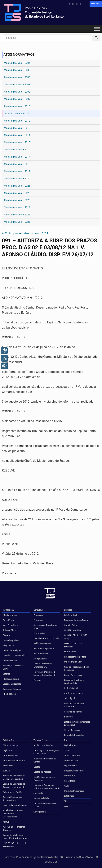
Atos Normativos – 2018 (17, 164)
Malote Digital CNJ (73, 662)
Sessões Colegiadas (12, 684)
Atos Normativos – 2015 (17, 142)
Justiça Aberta (40, 659)
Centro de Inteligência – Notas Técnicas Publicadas (15, 837)
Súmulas (7, 771)
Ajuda (67, 786)
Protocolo (38, 620)
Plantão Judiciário (11, 679)
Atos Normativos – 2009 (17, 99)
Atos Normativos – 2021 (17, 186)
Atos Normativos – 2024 (17, 207)
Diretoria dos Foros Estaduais (73, 645)
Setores (6, 674)
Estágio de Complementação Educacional (77, 723)
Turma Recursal (71, 760)
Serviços (68, 610)
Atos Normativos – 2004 (17, 63)
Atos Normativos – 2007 (17, 84)
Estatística (69, 796)
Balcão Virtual (70, 615)
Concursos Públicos (12, 689)
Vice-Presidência (11, 625)
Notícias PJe (70, 776)
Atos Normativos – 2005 (17, 70)
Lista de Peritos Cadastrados (47, 638)
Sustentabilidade (41, 798)
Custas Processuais (73, 675)
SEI (66, 801)
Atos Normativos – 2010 (17, 106)
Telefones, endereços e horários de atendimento (45, 673)
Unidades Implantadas (74, 791)
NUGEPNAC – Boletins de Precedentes (15, 845)
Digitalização (70, 745)
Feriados (37, 680)
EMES (67, 806)
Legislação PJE (71, 765)
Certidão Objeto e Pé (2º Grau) (75, 637)
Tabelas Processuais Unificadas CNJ (43, 665)
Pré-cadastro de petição (75, 657)
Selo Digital (69, 698)
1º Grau (68, 750)
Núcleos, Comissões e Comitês (13, 667)
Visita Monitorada (72, 730)
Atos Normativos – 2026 (17, 222)
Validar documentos (42, 643)
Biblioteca (69, 717)
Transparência (40, 740)
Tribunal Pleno (10, 630)
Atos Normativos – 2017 (17, 157)
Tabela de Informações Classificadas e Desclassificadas (13, 813)
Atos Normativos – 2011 (18, 113)
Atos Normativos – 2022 (17, 193)
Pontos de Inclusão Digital (76, 620)
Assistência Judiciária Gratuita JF (74, 705)
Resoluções (8, 765)
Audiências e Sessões (43, 745)
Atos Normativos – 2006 (17, 77)
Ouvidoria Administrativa (14, 655)
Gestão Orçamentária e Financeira (44, 779)
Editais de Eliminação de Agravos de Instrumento (14, 785)
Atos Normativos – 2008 (17, 92)
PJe (66, 740)
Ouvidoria (38, 793)
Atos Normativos (11, 755)
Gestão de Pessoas (42, 772)
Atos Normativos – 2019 (17, 171)
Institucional (9, 610)
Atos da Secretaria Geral (14, 760)
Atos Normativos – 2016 (17, 150)
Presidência (8, 620)
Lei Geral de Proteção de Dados (45, 805)
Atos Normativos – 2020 (17, 179)
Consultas (38, 610)
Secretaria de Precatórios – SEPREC (46, 627)
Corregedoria (40, 812)
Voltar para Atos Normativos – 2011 (27, 233)
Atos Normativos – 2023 (17, 200)
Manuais (7, 822)
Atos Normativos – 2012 (17, 121)
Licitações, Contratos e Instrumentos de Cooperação (47, 787)
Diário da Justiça (10, 745)
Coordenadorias (10, 660)
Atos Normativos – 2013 (17, 128)
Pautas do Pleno (41, 653)
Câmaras (7, 635)
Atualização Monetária (74, 693)
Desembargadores (11, 640)
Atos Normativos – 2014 (17, 135)
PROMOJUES (9, 694)
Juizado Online (71, 625)
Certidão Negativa (72, 630)
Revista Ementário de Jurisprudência (13, 799)
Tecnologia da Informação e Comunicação (46, 752)
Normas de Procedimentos (15, 805)
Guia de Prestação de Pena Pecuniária (76, 668)
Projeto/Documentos (74, 771)
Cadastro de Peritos (73, 712)
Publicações (8, 740)
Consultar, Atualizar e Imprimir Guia (74, 682)
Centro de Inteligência (13, 650)
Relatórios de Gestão (13, 792)
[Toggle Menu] (97, 29)
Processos (38, 615)
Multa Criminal (71, 688)
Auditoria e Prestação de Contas (45, 760)
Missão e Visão (10, 615)
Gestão (37, 767)
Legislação (8, 750)
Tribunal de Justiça (73, 755)
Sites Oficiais (70, 652)
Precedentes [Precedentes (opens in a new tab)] (39, 633)
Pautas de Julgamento (44, 648)
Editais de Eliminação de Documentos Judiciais (14, 777)
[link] (96, 4)
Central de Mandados (74, 735)
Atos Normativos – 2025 (17, 215)
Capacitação (69, 781)
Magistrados (9, 645)
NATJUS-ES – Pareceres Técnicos (14, 828)
